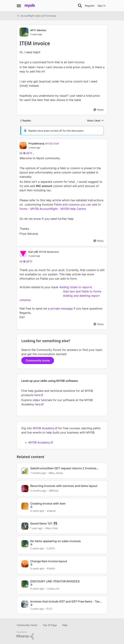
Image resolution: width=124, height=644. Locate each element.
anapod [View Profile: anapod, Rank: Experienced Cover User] (51, 511)
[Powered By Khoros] (62, 635)
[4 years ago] (37, 511)
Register (90, 6)
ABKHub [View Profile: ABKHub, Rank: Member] (54, 491)
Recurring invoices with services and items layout (64, 486)
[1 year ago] (36, 528)
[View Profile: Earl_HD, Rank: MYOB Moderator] (23, 254)
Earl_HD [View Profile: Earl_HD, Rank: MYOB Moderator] (33, 252)
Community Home (27, 625)
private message (62, 308)
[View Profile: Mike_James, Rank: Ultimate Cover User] (25, 471)
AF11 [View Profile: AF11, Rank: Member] (33, 30)
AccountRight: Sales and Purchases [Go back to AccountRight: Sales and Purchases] (36, 16)
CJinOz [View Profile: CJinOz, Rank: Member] (51, 548)
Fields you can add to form (58, 279)
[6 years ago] (37, 568)
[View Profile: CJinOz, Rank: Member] (25, 544)
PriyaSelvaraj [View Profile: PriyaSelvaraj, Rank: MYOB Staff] (36, 143)
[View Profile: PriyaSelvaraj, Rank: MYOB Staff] (23, 146)
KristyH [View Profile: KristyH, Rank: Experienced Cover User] (51, 568)
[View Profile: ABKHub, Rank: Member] (25, 489)
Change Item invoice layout (49, 561)
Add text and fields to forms (82, 291)
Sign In (102, 6)
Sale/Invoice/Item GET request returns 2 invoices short (63, 468)
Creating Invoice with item (48, 503)
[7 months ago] (38, 473)
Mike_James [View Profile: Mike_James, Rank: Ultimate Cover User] (56, 473)
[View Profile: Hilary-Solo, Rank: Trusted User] (25, 526)
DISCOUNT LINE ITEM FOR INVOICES (55, 581)
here (37, 395)
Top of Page (50, 625)
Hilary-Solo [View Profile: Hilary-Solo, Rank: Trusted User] (51, 528)
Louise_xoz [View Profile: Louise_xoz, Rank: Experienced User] (53, 589)
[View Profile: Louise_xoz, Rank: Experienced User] (25, 584)
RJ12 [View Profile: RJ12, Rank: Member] (49, 608)
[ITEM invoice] (44, 148)
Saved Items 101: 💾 (44, 523)
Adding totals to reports (76, 287)
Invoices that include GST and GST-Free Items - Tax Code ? (65, 602)
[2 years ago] (37, 548)
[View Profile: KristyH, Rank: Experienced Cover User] (25, 564)
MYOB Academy (44, 428)
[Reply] (99, 110)
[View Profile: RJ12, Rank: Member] (25, 604)
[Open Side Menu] (19, 6)
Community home (38, 360)
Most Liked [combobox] (95, 121)
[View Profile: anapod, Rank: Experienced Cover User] (25, 506)
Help (65, 625)
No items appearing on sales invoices (56, 541)
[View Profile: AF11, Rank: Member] (24, 32)
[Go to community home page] (30, 6)
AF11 (29, 153)
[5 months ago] (38, 491)
